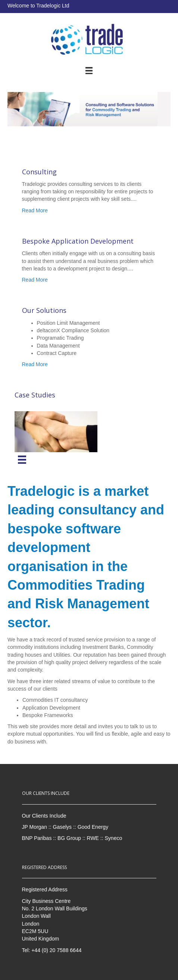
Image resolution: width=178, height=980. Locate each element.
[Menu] (22, 460)
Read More (35, 210)
